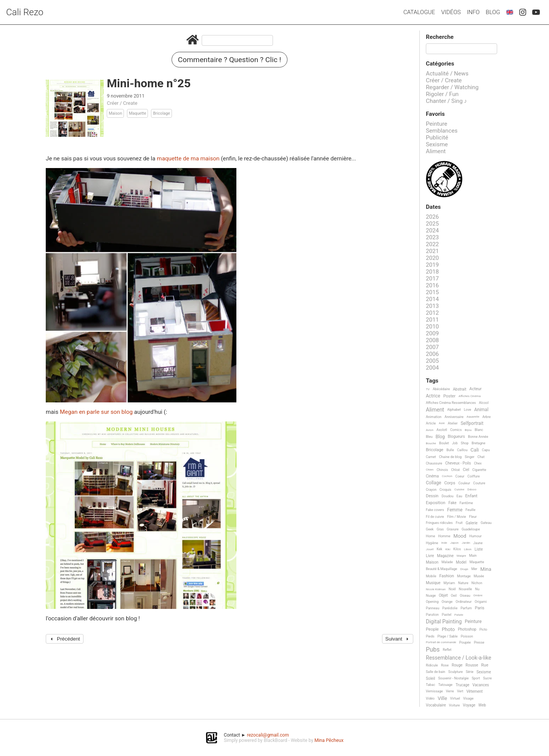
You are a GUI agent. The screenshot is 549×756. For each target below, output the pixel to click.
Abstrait (460, 389)
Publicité (437, 138)
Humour (475, 536)
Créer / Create (122, 103)
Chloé (455, 470)
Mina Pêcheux (329, 740)
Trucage (462, 685)
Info (473, 12)
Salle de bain (436, 672)
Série (470, 672)
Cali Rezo (25, 12)
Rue (485, 665)
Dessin (432, 496)
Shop (465, 443)
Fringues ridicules (439, 523)
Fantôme (466, 503)
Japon (454, 543)
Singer (470, 457)
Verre (450, 691)
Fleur (473, 517)
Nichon (477, 583)
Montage (464, 576)
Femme (455, 510)
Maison (115, 113)
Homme (444, 536)
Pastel (447, 615)
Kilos (457, 549)
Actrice (433, 396)
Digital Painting (444, 622)
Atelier (453, 423)
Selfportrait (472, 424)
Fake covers (435, 510)
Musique (433, 583)
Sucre (487, 678)
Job (455, 443)
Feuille (470, 510)
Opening (432, 602)
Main (473, 556)
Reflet (447, 650)
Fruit (459, 523)
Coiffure (474, 476)
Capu (486, 450)
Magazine (445, 556)
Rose (445, 665)
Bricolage (161, 113)
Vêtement (474, 691)
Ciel (466, 470)
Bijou (468, 430)
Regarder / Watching (452, 87)
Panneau (433, 608)
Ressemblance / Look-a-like (458, 658)
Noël (452, 589)
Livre (430, 556)
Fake (452, 503)
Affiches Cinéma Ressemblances (451, 403)
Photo (448, 629)
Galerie (472, 523)
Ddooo (472, 489)
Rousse (472, 665)
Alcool (484, 403)
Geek (430, 529)
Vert (460, 691)
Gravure (453, 529)
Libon (468, 549)
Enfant (471, 496)
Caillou (462, 450)
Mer (474, 569)
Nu (477, 589)
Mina (486, 569)
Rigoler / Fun (442, 94)
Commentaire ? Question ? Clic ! (230, 60)
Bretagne (478, 443)
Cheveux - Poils (458, 463)
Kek (439, 549)
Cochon (447, 476)
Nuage (431, 596)
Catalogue (419, 12)
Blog (493, 12)
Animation (434, 417)
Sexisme (437, 144)
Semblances (442, 131)
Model (461, 562)
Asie (442, 423)
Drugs (464, 569)
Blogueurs (457, 436)
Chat (481, 457)
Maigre (462, 556)
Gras (440, 529)
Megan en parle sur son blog (97, 412)
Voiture (455, 705)
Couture (479, 483)
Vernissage (434, 691)
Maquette (137, 113)
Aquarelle (473, 417)
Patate (459, 615)
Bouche (431, 443)
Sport (476, 678)
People (432, 629)
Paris (480, 608)
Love (468, 410)
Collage (433, 483)
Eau (459, 496)
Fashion (447, 576)
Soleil (430, 678)
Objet (443, 595)
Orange (447, 602)
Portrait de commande (441, 642)
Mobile (431, 576)
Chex (478, 463)
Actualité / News (447, 74)
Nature (463, 583)
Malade (447, 562)
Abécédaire (441, 389)
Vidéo (430, 698)
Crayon (431, 490)
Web (482, 705)
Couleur (464, 483)
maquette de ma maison (188, 159)
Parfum (466, 608)
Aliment (436, 151)
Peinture (437, 124)
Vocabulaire (436, 705)
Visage (468, 698)
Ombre (478, 595)
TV (428, 389)
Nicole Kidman (436, 589)
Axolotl (442, 430)
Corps (450, 483)
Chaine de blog (450, 457)
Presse (479, 642)
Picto (483, 629)
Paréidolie (450, 608)
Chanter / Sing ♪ (446, 101)
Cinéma (432, 476)
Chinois (442, 470)
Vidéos (451, 12)
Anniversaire (454, 417)
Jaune (478, 543)
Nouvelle (465, 589)
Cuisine (459, 489)
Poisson (467, 636)
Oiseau (465, 596)
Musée (479, 576)
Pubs (433, 650)
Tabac (430, 685)
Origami (481, 602)
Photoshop (467, 629)
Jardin (466, 543)
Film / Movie (457, 517)
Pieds (430, 636)
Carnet (431, 457)
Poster (449, 396)
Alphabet (454, 410)
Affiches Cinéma (470, 396)
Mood (460, 536)
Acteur (475, 389)
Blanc (479, 430)
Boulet (444, 443)
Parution (432, 615)
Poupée (465, 642)
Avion (430, 430)
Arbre (486, 417)
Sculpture (456, 672)
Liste (479, 549)
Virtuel (455, 698)
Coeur (460, 476)
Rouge (457, 665)
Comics (456, 430)
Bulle (450, 450)
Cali (475, 450)
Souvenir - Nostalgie (453, 678)
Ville (442, 698)
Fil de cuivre (435, 517)
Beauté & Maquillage (441, 569)
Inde (444, 543)
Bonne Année (478, 437)
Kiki (448, 549)
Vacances (481, 685)
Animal (481, 410)
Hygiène (432, 543)
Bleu (429, 437)
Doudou (447, 496)
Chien (430, 470)
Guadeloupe (471, 529)
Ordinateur (464, 602)
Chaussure (434, 463)
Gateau (486, 523)
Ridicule (432, 665)
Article (431, 423)
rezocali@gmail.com (268, 735)
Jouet (430, 549)
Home (430, 536)
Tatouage (445, 685)
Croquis (445, 490)
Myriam (449, 583)
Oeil (454, 596)
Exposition (436, 503)
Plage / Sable (447, 636)
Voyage (469, 705)
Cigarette (479, 470)
